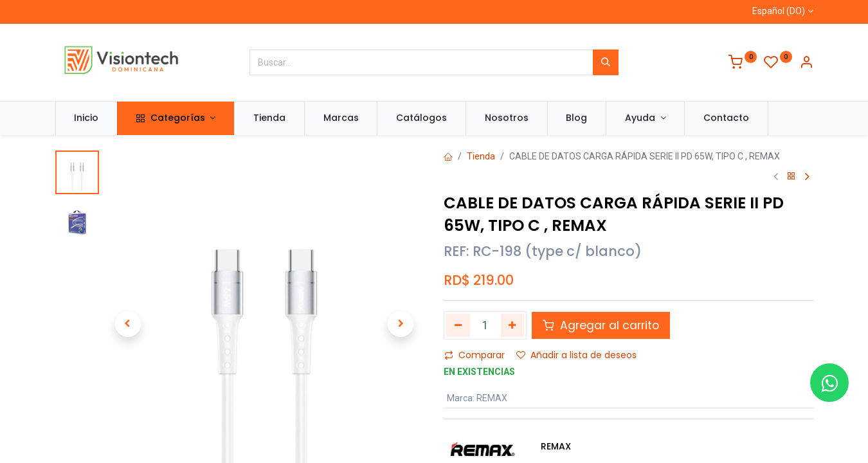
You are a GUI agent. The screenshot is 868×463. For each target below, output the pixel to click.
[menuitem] (87, 118)
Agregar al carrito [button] (601, 325)
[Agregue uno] (513, 325)
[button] (128, 324)
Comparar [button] (475, 355)
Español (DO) (779, 11)
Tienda (481, 156)
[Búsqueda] (606, 62)
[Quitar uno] (458, 325)
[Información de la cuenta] (806, 64)
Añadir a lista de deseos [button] (576, 355)
